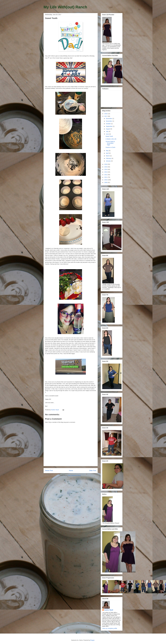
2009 (106, 182)
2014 (106, 169)
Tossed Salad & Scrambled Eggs (110, 143)
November (109, 121)
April (107, 153)
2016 (106, 164)
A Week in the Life (111, 139)
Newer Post (49, 471)
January (108, 161)
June (107, 134)
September (109, 126)
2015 (106, 167)
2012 (106, 175)
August (108, 129)
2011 (106, 177)
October (108, 124)
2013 (106, 172)
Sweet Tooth (109, 136)
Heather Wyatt (109, 610)
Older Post (93, 471)
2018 (106, 114)
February (109, 158)
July (107, 131)
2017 (106, 116)
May (107, 151)
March (108, 156)
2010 (106, 180)
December (109, 119)
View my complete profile (110, 628)
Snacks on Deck (110, 147)
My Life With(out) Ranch (65, 7)
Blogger (92, 640)
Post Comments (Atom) (74, 475)
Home (71, 471)
